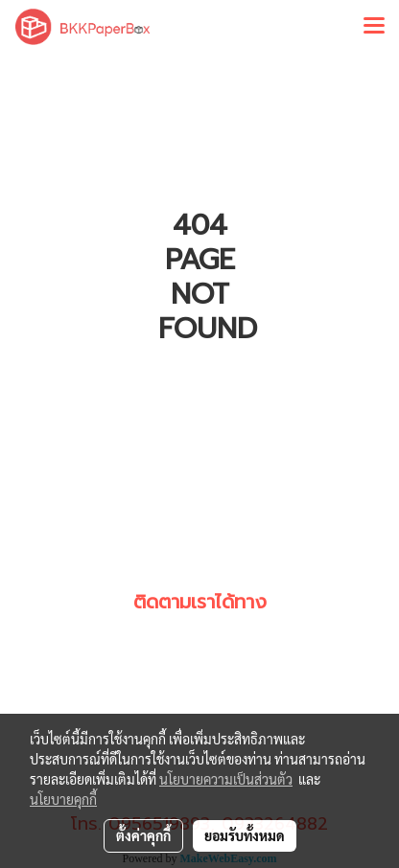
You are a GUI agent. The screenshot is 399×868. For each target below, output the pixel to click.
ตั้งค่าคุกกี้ (143, 835)
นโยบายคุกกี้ (63, 799)
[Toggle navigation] (374, 27)
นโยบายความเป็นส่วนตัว (226, 779)
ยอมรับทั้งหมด (245, 835)
